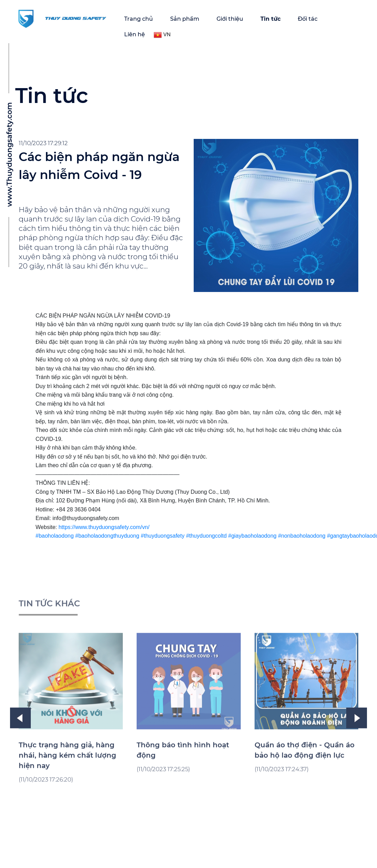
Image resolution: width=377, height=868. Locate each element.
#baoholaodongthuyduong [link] (107, 536)
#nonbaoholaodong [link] (302, 536)
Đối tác (308, 19)
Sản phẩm (185, 19)
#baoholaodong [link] (55, 536)
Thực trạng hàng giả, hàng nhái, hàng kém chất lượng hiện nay (67, 804)
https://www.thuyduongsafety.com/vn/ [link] (104, 527)
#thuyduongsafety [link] (163, 536)
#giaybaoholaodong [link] (252, 536)
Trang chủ (139, 19)
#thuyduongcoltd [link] (206, 536)
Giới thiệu (230, 19)
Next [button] (357, 766)
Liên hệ (135, 34)
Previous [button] (20, 766)
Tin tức (270, 19)
